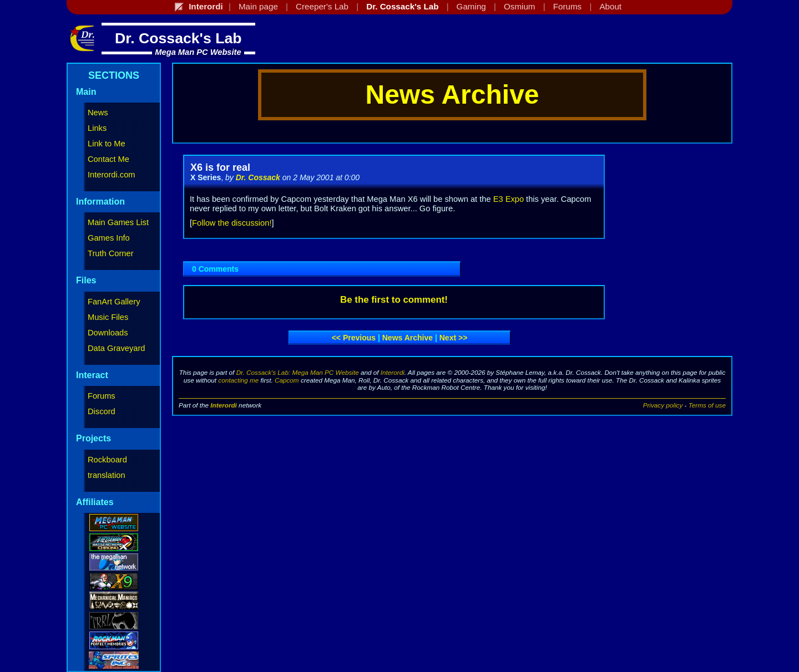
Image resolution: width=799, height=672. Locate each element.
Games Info (109, 238)
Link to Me (107, 144)
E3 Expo (509, 199)
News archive (408, 338)
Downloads (108, 333)
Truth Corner (111, 253)
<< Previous (354, 338)
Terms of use (707, 405)
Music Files (108, 317)
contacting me (238, 380)
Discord (102, 411)
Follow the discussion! (232, 223)
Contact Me (108, 159)
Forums (102, 396)
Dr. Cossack (258, 177)
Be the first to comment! (394, 300)
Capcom (287, 380)
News (98, 113)
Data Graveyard (116, 348)
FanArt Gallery (114, 302)
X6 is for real (220, 167)
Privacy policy (663, 405)
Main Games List (118, 222)
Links (97, 128)
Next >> (454, 338)
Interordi (393, 372)
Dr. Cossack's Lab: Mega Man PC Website (298, 372)
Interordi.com (112, 175)
